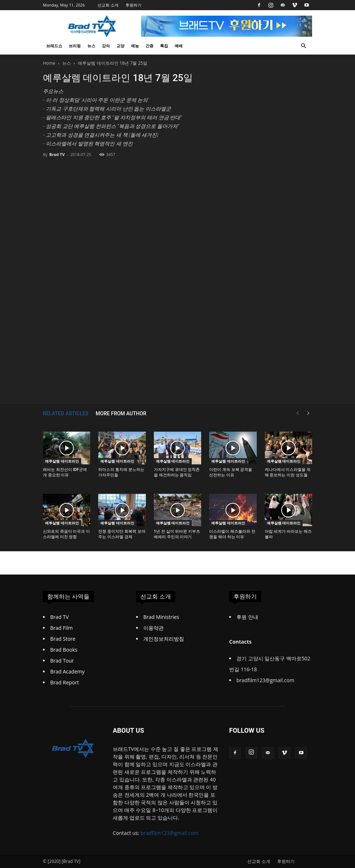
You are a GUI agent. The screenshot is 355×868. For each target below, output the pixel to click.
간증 (149, 46)
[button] (303, 46)
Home (49, 63)
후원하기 (133, 5)
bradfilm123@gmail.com (170, 833)
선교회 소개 (108, 5)
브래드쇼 (54, 46)
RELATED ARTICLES (66, 413)
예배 (179, 46)
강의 (106, 46)
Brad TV (57, 154)
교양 (120, 46)
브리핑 (75, 46)
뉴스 (91, 46)
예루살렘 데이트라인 (62, 461)
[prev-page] (298, 413)
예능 (135, 46)
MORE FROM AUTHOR (121, 413)
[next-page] (308, 413)
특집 (164, 46)
